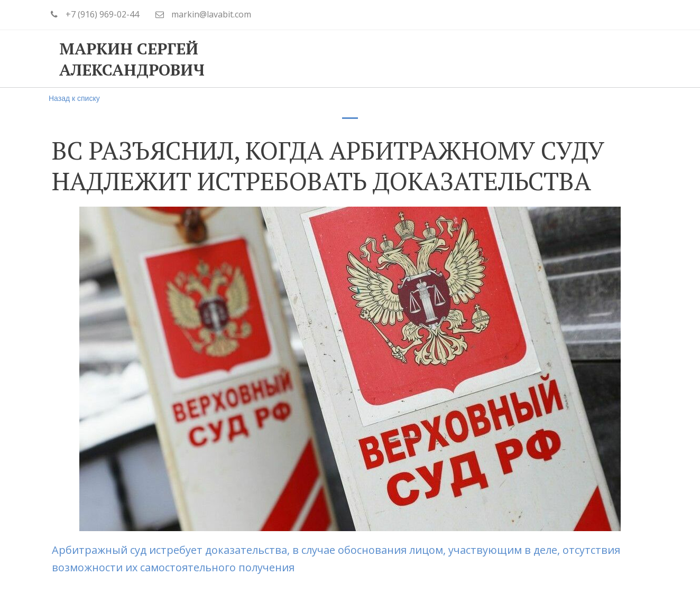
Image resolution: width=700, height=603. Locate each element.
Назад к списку (74, 98)
